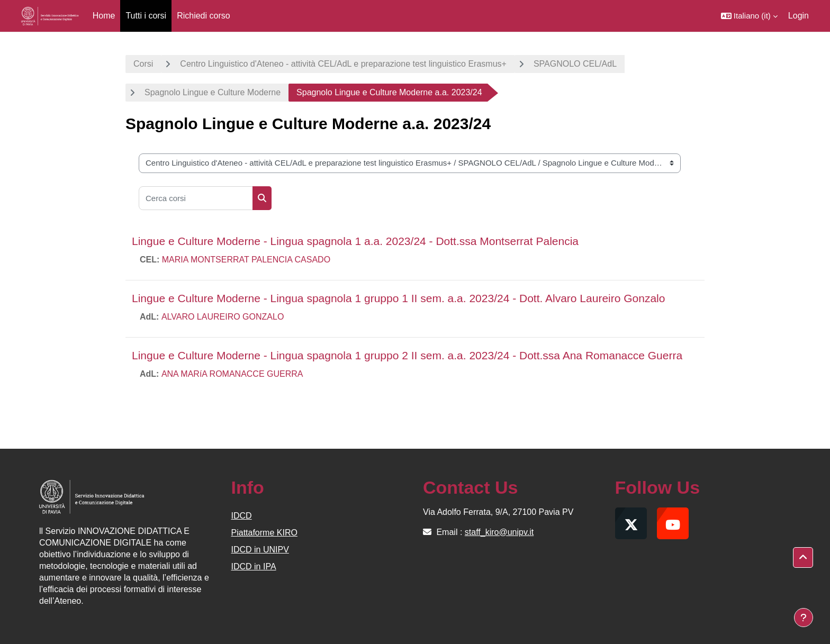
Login (799, 16)
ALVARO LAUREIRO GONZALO (223, 317)
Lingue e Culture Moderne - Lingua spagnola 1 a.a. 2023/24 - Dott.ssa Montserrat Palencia (355, 241)
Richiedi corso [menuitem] (203, 16)
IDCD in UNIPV (260, 550)
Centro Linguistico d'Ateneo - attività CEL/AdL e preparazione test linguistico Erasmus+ (343, 64)
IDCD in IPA (254, 566)
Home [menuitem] (104, 16)
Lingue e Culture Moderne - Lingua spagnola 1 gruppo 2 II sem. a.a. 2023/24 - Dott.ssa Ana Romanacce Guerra (407, 355)
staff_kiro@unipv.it (499, 532)
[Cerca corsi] (196, 198)
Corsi (143, 64)
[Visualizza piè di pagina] (804, 618)
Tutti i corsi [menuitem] (146, 16)
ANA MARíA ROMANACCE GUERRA (232, 374)
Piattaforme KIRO (264, 533)
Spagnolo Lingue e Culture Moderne (213, 92)
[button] (749, 16)
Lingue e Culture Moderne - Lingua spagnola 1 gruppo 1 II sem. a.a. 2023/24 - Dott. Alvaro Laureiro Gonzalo (398, 298)
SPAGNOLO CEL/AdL (575, 64)
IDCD (242, 516)
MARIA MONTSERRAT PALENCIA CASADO (246, 260)
